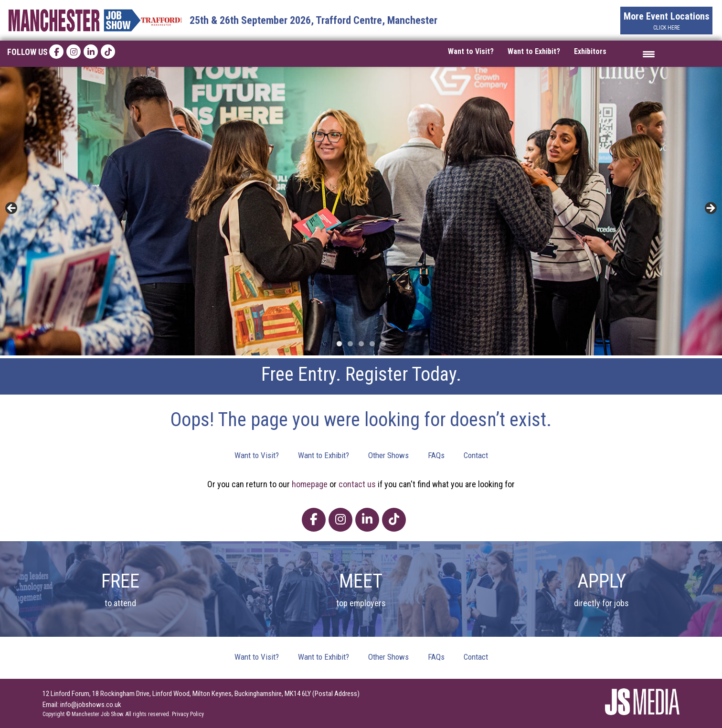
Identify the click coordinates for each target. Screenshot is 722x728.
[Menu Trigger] (649, 54)
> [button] (710, 209)
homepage (310, 484)
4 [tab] (372, 344)
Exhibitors (590, 51)
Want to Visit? (471, 51)
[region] (361, 211)
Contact (476, 455)
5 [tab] (383, 344)
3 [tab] (361, 344)
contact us (357, 484)
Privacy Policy (188, 714)
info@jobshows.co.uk (91, 705)
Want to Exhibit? (534, 51)
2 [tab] (350, 344)
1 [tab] (339, 344)
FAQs (436, 455)
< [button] (12, 209)
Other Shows (388, 455)
